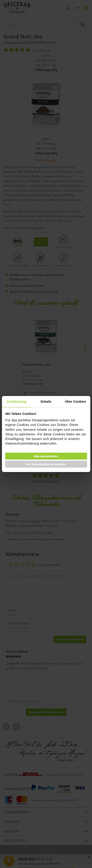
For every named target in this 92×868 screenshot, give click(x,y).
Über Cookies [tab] (75, 402)
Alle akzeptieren (46, 456)
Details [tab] (46, 402)
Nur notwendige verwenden (46, 464)
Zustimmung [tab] (16, 402)
